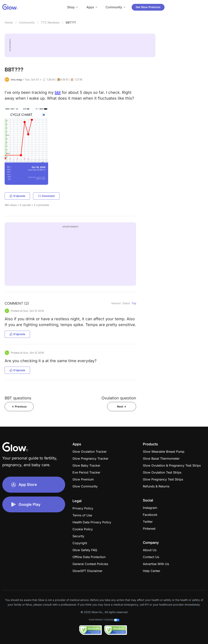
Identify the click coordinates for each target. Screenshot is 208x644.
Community (27, 22)
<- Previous (19, 406)
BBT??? (71, 22)
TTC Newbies (50, 22)
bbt (58, 92)
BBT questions (18, 398)
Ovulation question (119, 398)
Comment (46, 196)
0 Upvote (17, 196)
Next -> (122, 406)
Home (9, 22)
